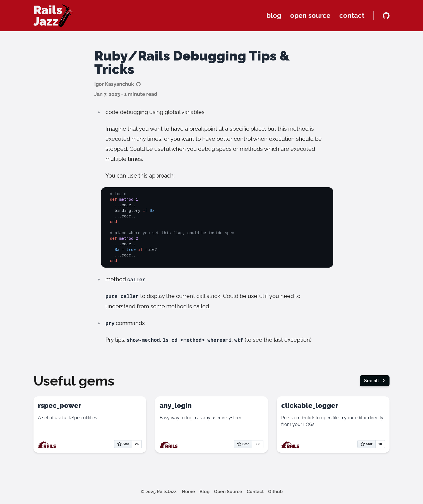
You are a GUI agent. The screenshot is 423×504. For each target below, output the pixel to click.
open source (310, 15)
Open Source (228, 492)
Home (188, 492)
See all (375, 381)
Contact (255, 492)
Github (275, 492)
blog (274, 15)
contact (352, 15)
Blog (205, 492)
